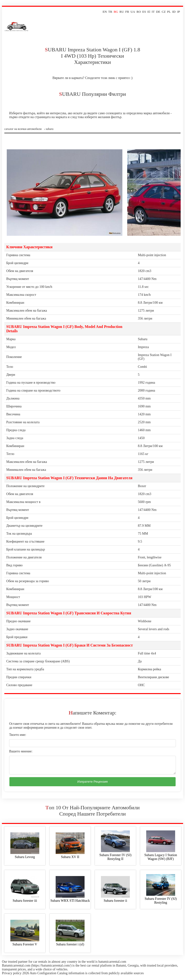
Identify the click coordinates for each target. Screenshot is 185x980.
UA (133, 12)
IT (153, 12)
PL (169, 12)
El (149, 12)
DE (158, 12)
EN (105, 12)
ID (174, 12)
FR (127, 12)
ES (144, 12)
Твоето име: (18, 735)
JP (178, 12)
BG (116, 12)
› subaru (49, 129)
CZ (164, 12)
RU (122, 12)
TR (110, 12)
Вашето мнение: (21, 751)
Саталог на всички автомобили (23, 129)
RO (139, 12)
